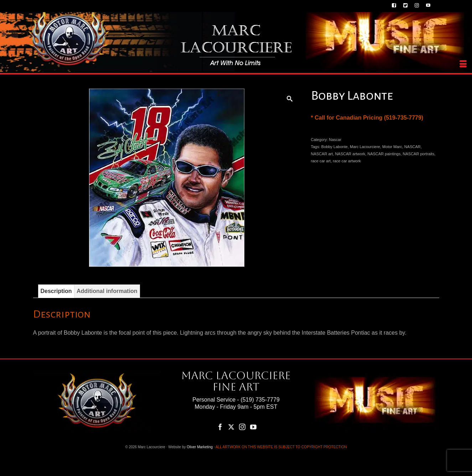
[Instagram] (242, 427)
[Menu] (463, 64)
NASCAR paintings (384, 154)
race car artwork (347, 161)
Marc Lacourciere (365, 147)
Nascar (335, 140)
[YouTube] (253, 427)
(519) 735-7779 (260, 400)
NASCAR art (322, 154)
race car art (321, 161)
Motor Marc (392, 147)
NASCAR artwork (350, 154)
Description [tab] (56, 291)
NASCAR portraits (419, 154)
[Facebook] (220, 427)
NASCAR (413, 147)
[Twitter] (231, 427)
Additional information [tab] (107, 291)
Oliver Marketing (200, 447)
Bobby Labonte (334, 147)
